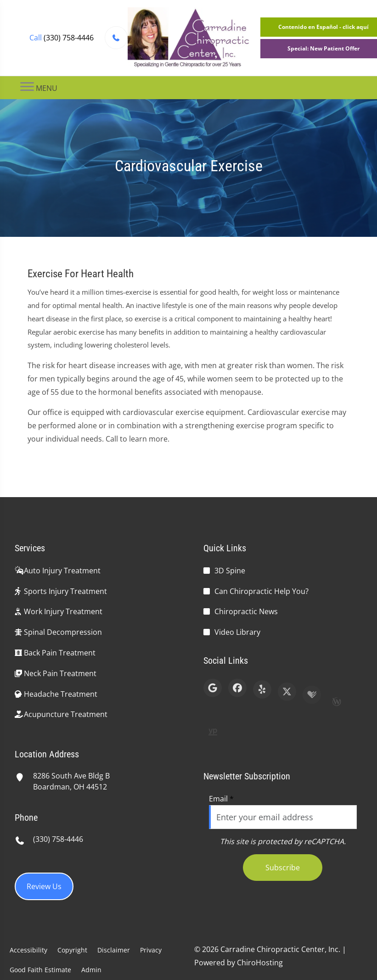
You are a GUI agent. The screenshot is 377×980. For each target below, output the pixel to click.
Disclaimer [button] (114, 950)
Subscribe (283, 868)
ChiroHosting (260, 963)
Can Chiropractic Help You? (262, 591)
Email (221, 799)
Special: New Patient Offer (324, 48)
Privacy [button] (151, 950)
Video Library (237, 632)
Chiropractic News (246, 611)
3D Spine (230, 571)
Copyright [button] (72, 950)
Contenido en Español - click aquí (324, 27)
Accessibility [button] (28, 950)
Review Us (44, 886)
